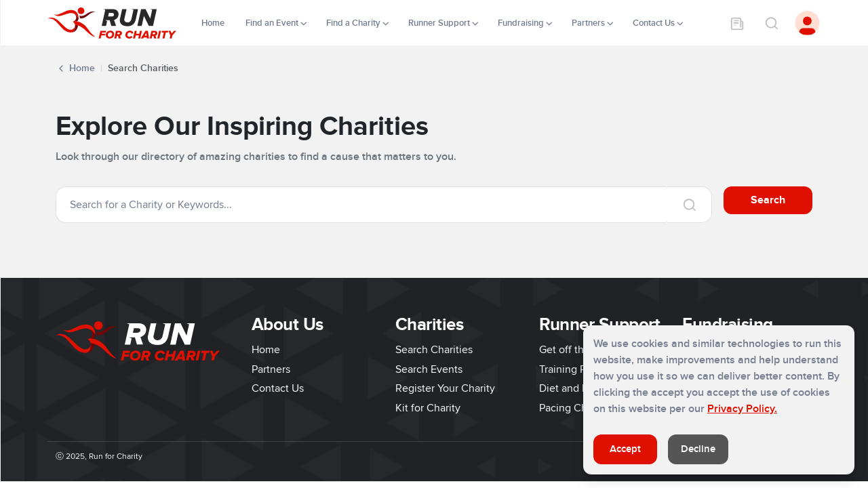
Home (214, 23)
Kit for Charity (428, 408)
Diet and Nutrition (581, 388)
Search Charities (434, 350)
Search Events (429, 369)
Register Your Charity (445, 388)
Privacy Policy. (742, 409)
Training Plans (572, 369)
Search (768, 200)
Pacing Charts (572, 408)
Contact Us (278, 388)
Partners (271, 369)
